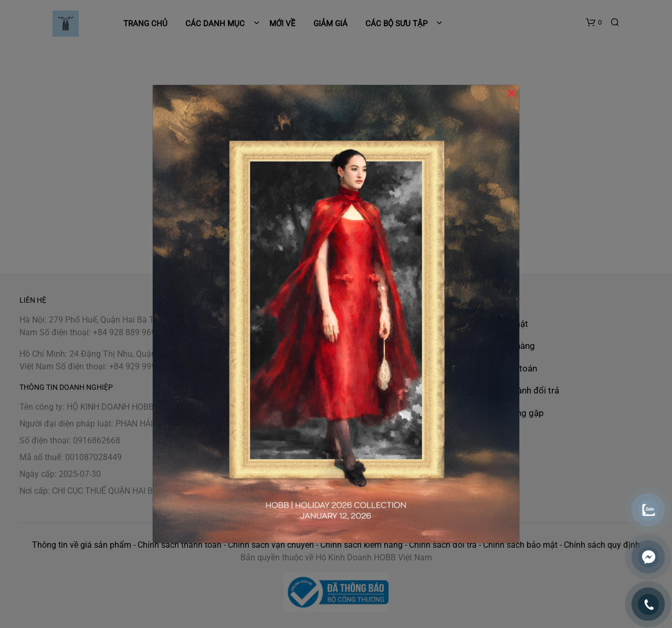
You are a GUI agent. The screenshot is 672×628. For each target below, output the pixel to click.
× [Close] (512, 93)
